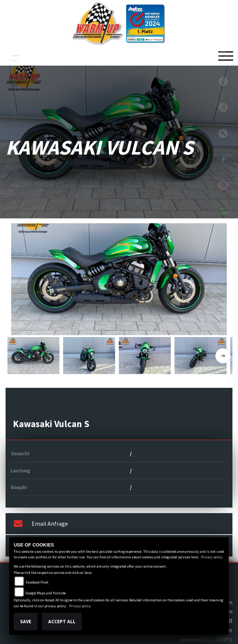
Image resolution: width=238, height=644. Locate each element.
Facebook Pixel (37, 582)
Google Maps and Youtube (46, 593)
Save (26, 622)
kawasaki (15, 56)
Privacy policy (212, 557)
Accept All (62, 622)
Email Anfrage (41, 524)
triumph (15, 82)
